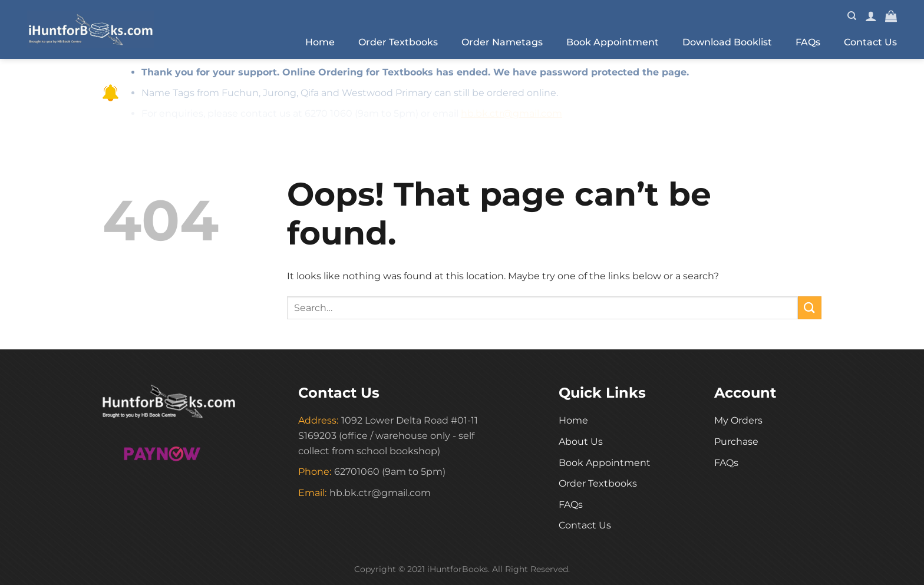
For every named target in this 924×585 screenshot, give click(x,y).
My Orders (738, 420)
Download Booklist (727, 42)
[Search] (852, 16)
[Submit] (810, 308)
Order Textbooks (398, 42)
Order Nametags (502, 42)
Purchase (736, 442)
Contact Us (870, 42)
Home (320, 42)
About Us (581, 442)
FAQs (808, 42)
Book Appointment (613, 42)
